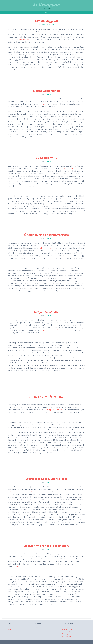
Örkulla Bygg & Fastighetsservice (47, 235)
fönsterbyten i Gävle (26, 39)
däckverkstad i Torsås (51, 330)
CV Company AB (47, 158)
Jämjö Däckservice (47, 312)
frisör (44, 104)
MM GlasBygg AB (47, 21)
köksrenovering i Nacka (71, 168)
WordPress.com (54, 642)
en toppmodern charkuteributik (20, 492)
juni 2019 (10, 629)
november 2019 (12, 627)
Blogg (36, 627)
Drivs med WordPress (40, 642)
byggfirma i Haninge (54, 410)
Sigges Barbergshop (47, 91)
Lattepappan (47, 4)
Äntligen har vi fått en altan (47, 397)
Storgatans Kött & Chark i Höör (47, 479)
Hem (46, 13)
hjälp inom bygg (45, 248)
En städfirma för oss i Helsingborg (47, 546)
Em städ (15, 566)
